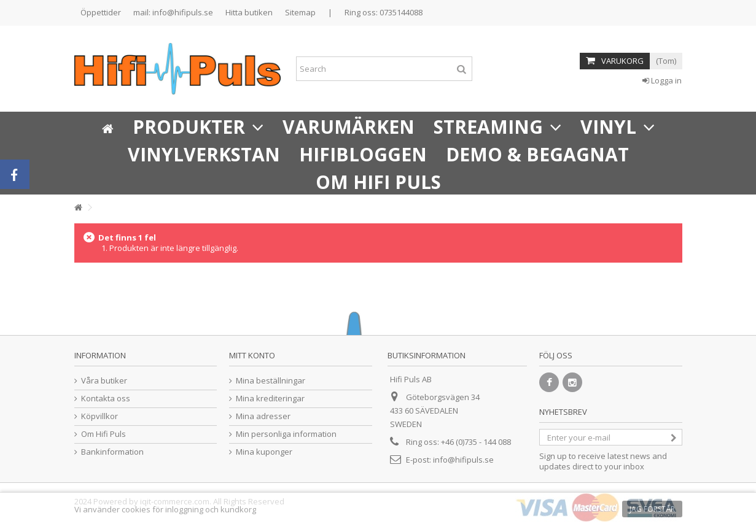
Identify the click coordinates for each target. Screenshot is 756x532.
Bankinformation (112, 452)
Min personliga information (286, 434)
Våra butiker (104, 381)
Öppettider (101, 12)
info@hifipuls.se (463, 460)
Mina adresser (263, 416)
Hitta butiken (249, 12)
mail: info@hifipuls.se (173, 12)
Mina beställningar (271, 381)
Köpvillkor (99, 416)
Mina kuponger (264, 452)
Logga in (662, 80)
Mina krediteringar (270, 399)
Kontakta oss (106, 399)
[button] (198, 125)
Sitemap (300, 12)
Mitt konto (252, 355)
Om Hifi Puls (103, 434)
